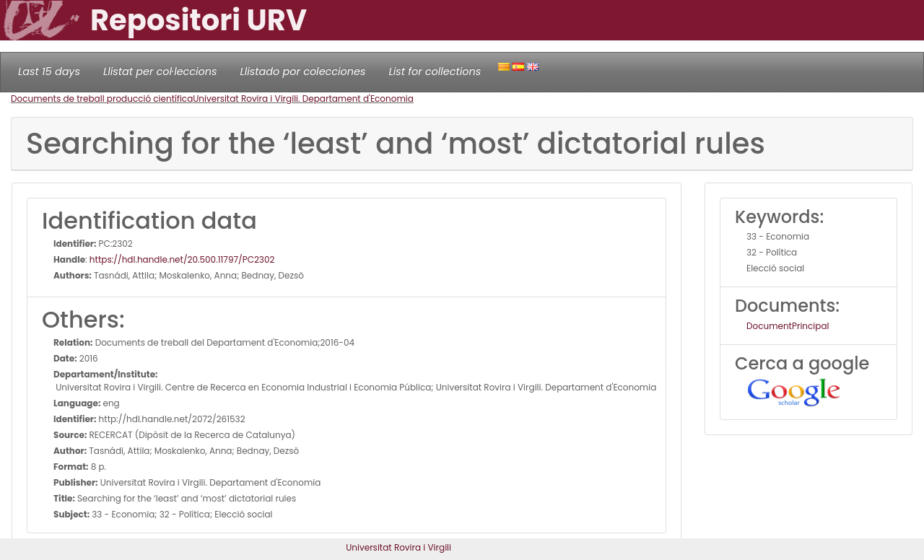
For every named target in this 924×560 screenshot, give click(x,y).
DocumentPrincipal (788, 326)
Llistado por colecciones (303, 71)
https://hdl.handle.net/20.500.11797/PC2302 (182, 259)
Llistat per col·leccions (160, 71)
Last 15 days (49, 71)
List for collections (435, 71)
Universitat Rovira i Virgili (398, 547)
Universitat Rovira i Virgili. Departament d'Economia (303, 99)
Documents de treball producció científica (102, 99)
